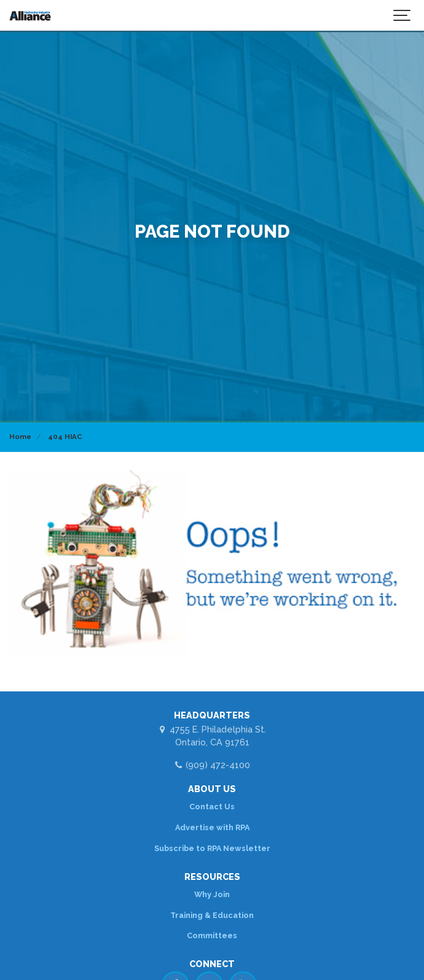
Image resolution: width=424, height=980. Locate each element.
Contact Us (212, 807)
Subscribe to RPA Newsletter (212, 848)
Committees (212, 935)
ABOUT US (212, 789)
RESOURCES (212, 877)
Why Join (212, 894)
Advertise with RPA (212, 827)
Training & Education (212, 915)
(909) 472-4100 (212, 765)
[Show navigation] (402, 15)
